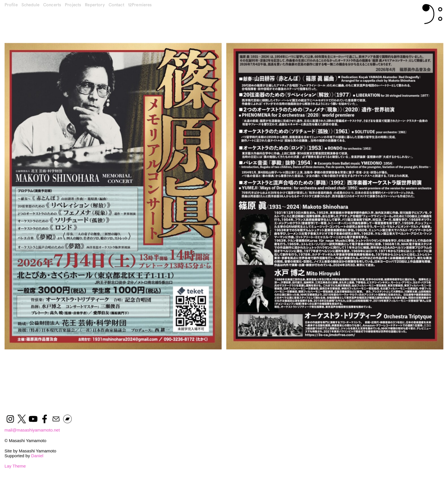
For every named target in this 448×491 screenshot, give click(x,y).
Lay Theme (15, 466)
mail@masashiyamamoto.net (32, 430)
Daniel (37, 456)
